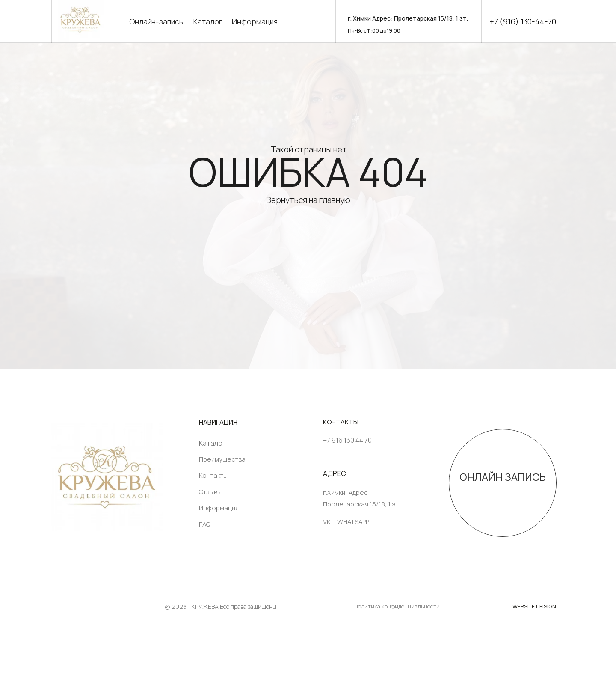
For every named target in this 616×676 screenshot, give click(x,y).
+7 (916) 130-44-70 (523, 21)
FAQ (205, 524)
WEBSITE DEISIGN (534, 606)
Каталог (208, 21)
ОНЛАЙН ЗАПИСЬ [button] (503, 477)
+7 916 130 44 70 (347, 440)
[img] (107, 477)
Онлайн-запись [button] (156, 21)
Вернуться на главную (308, 200)
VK (327, 522)
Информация (255, 21)
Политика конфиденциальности (397, 606)
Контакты (213, 475)
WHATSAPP (353, 522)
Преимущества (222, 459)
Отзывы (210, 492)
